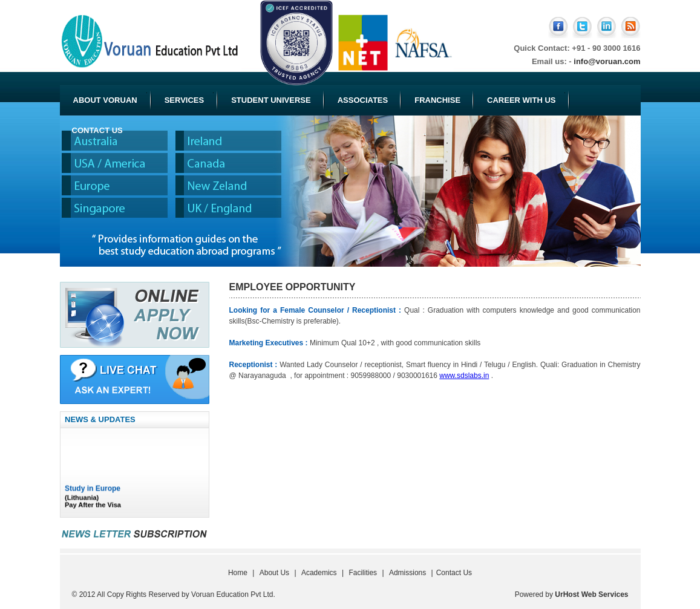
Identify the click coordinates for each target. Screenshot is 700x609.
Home (238, 573)
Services (189, 99)
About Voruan (110, 99)
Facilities (363, 573)
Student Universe (271, 100)
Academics (319, 573)
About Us (274, 573)
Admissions (407, 573)
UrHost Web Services (591, 594)
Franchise (437, 100)
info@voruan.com (607, 61)
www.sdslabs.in (464, 376)
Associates (363, 100)
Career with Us (526, 99)
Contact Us (97, 130)
